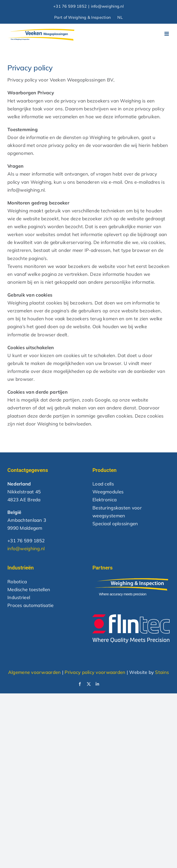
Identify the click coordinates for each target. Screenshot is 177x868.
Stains (162, 672)
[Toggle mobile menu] (167, 34)
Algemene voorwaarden (35, 672)
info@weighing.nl (107, 6)
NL (120, 17)
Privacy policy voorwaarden (95, 672)
